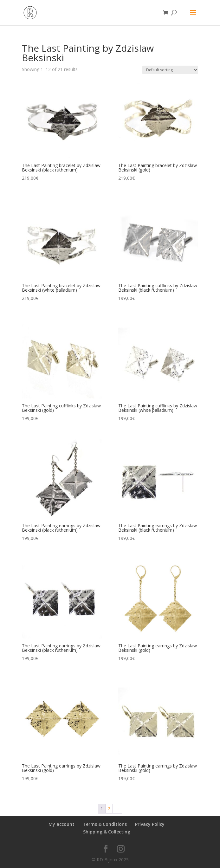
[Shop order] (170, 70)
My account (61, 824)
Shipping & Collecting (107, 832)
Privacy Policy (150, 824)
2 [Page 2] (109, 809)
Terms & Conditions (105, 824)
